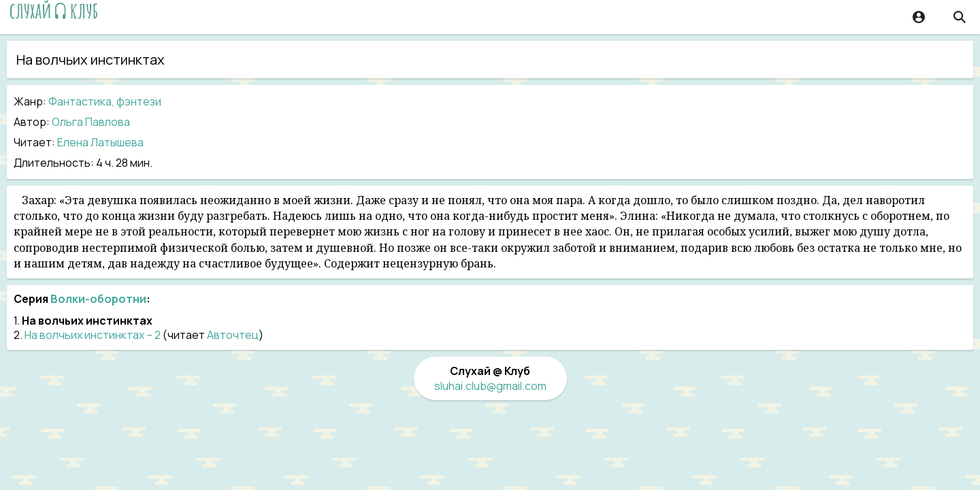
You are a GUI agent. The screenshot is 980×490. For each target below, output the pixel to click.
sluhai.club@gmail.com (490, 386)
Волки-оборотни (98, 299)
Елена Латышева (100, 142)
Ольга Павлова (91, 122)
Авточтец (233, 335)
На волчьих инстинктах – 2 (93, 335)
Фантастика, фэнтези (105, 101)
